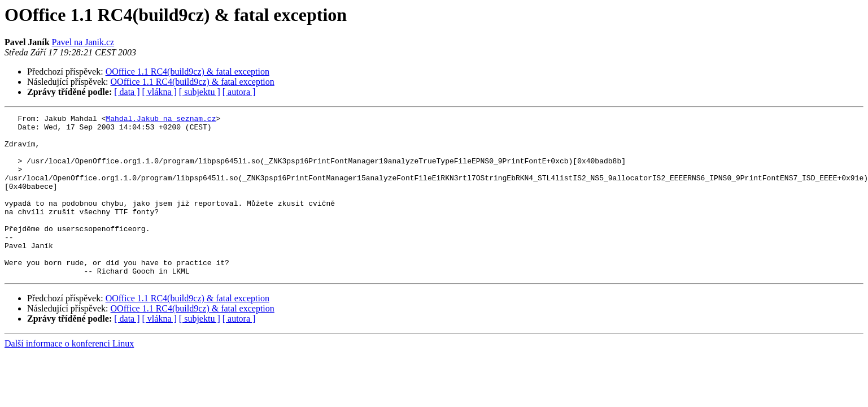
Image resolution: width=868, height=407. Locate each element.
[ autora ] (239, 92)
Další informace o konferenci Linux (69, 376)
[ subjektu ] (200, 92)
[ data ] (127, 92)
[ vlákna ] (160, 92)
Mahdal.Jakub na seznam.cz (161, 120)
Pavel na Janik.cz (83, 42)
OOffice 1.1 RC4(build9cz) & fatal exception (187, 72)
